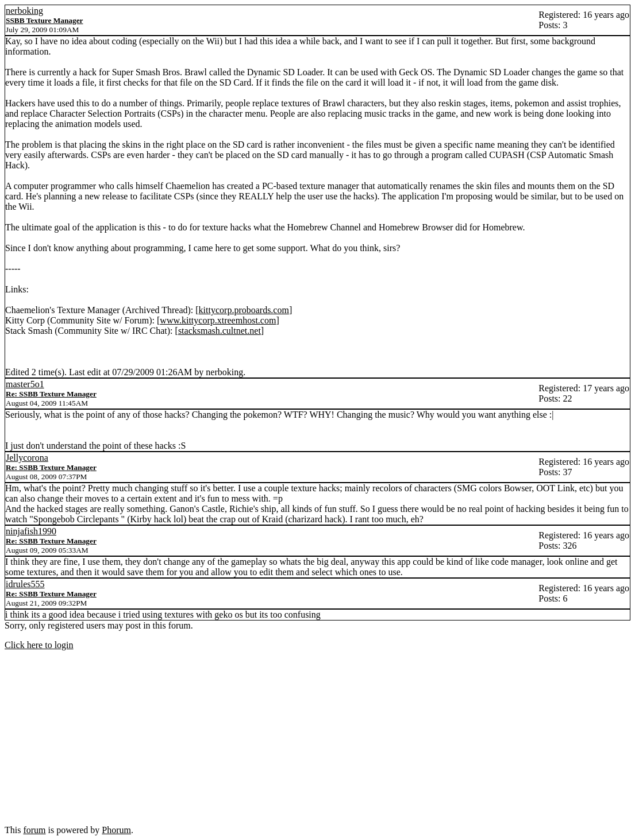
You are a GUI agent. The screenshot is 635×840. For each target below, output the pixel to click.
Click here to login (39, 645)
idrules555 (25, 584)
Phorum (116, 830)
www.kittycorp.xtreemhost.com (218, 320)
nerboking (24, 11)
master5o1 (25, 384)
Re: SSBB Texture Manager (51, 394)
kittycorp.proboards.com (244, 310)
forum (34, 830)
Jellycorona (27, 458)
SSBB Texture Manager (45, 20)
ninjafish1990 (31, 531)
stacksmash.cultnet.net (220, 331)
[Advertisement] (317, 740)
